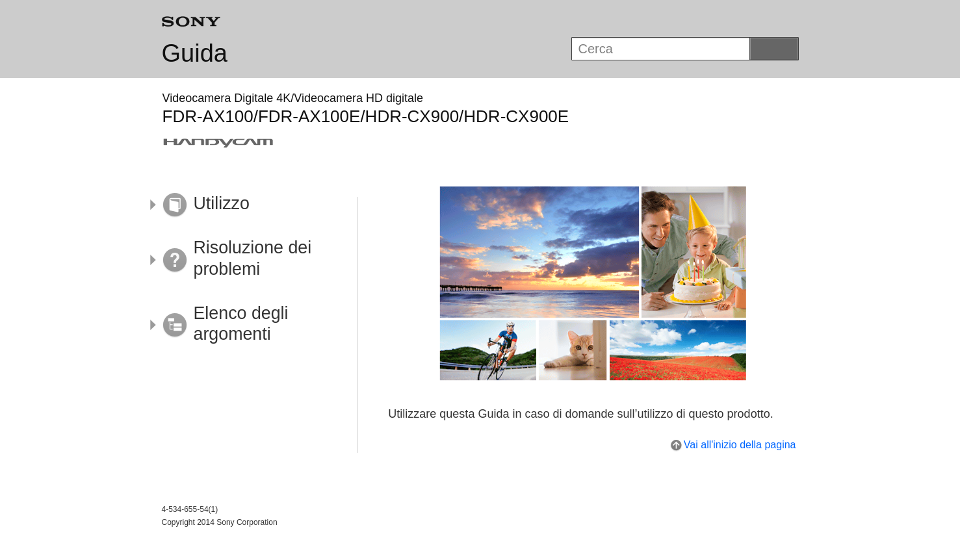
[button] (245, 205)
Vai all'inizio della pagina (740, 445)
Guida (195, 53)
